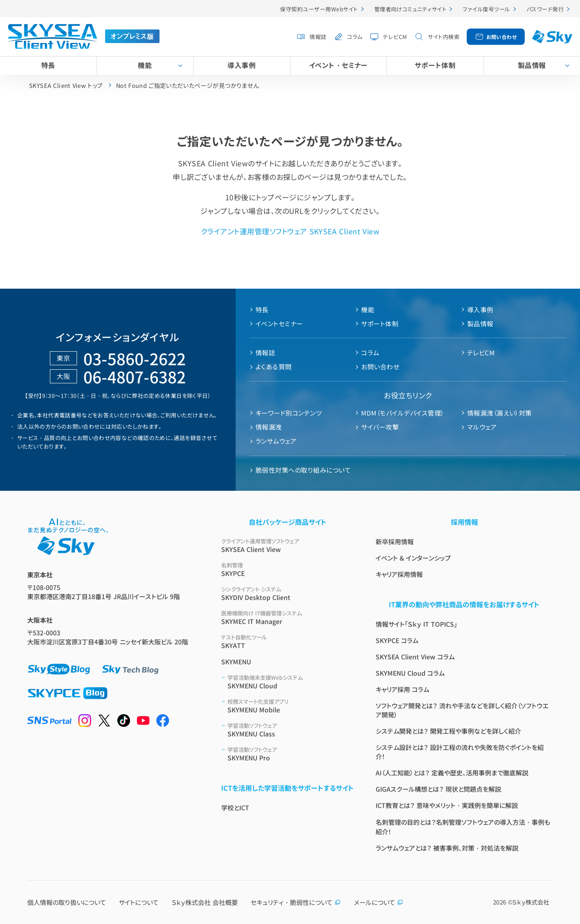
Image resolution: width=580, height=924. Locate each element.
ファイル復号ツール (486, 9)
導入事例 (242, 65)
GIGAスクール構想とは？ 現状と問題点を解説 (438, 789)
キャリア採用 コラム (402, 689)
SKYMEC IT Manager (288, 617)
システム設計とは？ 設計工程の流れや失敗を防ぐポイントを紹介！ (460, 752)
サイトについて (139, 902)
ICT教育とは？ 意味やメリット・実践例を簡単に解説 (447, 805)
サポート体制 (435, 65)
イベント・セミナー (338, 65)
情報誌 (318, 36)
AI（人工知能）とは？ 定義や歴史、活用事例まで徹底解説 (452, 773)
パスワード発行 (545, 9)
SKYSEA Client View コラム (415, 657)
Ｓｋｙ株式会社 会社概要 (205, 902)
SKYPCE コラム (397, 640)
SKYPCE (288, 569)
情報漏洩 (269, 427)
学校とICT (235, 808)
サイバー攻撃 (380, 427)
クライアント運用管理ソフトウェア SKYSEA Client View (290, 231)
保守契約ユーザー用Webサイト (319, 9)
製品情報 (532, 65)
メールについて (379, 902)
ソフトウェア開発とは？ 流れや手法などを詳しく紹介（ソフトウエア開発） (462, 710)
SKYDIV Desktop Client (288, 593)
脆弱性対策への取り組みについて (303, 470)
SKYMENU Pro (291, 754)
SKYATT (288, 641)
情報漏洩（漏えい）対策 (500, 413)
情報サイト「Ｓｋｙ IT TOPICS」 (416, 624)
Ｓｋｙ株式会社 (531, 902)
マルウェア (482, 427)
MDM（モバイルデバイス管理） (403, 413)
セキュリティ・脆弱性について (296, 902)
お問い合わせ (502, 37)
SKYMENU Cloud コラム (410, 673)
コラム (355, 36)
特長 (48, 65)
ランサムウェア (276, 441)
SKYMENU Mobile (291, 706)
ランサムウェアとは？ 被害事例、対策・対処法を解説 (447, 848)
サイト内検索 (444, 36)
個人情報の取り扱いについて (67, 902)
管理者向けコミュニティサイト (411, 9)
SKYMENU (236, 662)
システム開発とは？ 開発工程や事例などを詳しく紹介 (448, 731)
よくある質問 (274, 367)
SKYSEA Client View (288, 545)
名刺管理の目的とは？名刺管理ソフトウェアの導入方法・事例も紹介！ (463, 827)
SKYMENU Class (291, 730)
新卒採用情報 (395, 542)
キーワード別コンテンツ (289, 413)
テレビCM (395, 36)
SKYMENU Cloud (291, 682)
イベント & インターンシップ (413, 558)
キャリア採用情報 (399, 574)
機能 (145, 65)
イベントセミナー (279, 324)
